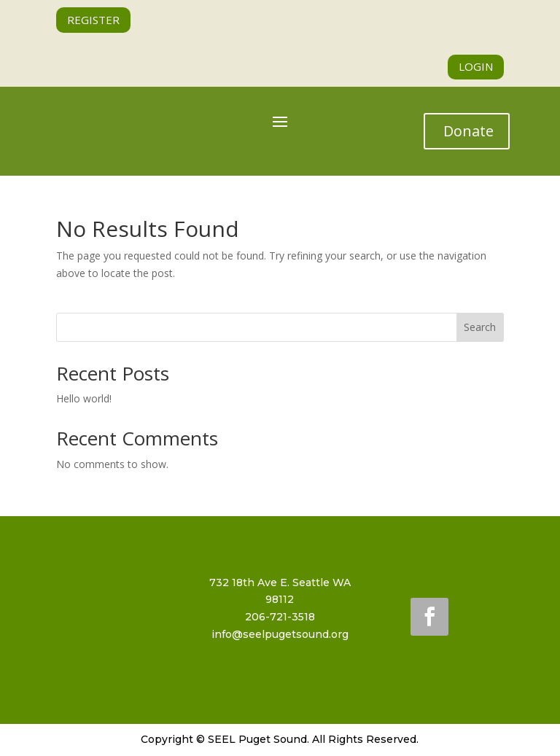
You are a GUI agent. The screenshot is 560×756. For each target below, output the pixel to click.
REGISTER (93, 20)
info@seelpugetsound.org (280, 634)
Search (480, 327)
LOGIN (476, 66)
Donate (468, 131)
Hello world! (84, 398)
